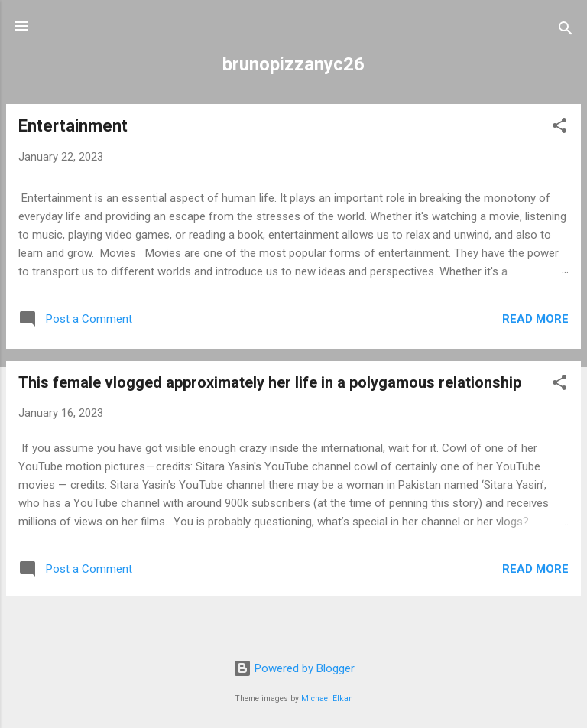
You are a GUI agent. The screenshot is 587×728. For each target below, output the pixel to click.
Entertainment (73, 126)
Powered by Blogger (294, 668)
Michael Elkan (327, 699)
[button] (559, 128)
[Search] (566, 31)
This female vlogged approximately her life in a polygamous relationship (270, 382)
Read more (535, 319)
